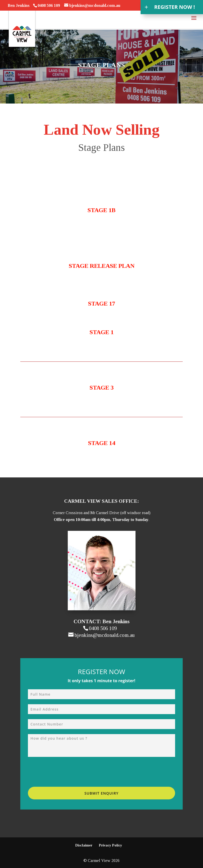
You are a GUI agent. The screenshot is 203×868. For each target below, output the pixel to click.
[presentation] (66, 772)
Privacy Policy (111, 845)
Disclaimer (84, 845)
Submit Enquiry (102, 793)
